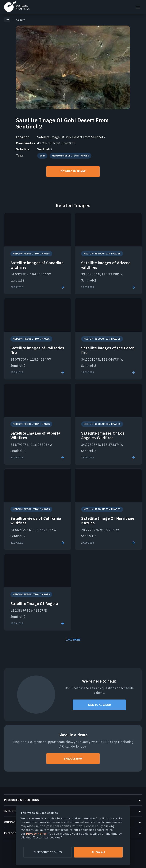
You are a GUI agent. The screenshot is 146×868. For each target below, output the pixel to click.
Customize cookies (48, 852)
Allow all (98, 852)
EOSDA (17, 6)
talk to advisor (99, 705)
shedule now (73, 759)
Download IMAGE (73, 171)
